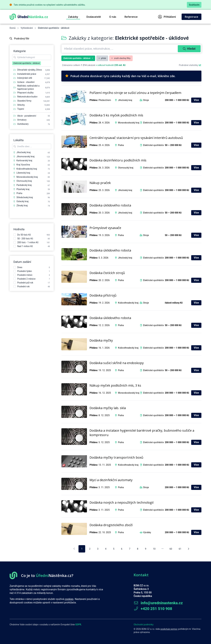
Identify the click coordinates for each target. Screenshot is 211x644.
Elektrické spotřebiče (153, 123)
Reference (131, 17)
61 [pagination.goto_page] (180, 549)
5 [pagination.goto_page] (114, 549)
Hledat (189, 49)
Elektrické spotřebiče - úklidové (78, 58)
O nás (113, 17)
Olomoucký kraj (126, 168)
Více (196, 100)
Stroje (146, 100)
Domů (13, 28)
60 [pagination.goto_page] (171, 549)
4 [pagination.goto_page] (106, 549)
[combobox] (120, 49)
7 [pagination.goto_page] (130, 549)
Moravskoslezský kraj (129, 123)
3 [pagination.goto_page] (98, 549)
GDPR (78, 625)
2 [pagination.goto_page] (90, 549)
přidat (102, 58)
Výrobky (147, 532)
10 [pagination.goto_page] (154, 549)
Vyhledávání (27, 28)
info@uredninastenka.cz (158, 603)
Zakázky (73, 17)
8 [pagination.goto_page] (138, 549)
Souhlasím (194, 5)
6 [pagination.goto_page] (122, 549)
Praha (121, 145)
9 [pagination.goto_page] (146, 549)
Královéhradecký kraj (128, 303)
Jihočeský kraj (125, 100)
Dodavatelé (94, 17)
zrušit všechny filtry (121, 58)
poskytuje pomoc (169, 629)
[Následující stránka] (189, 549)
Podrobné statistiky (190, 65)
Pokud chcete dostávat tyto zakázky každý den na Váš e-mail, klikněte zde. (120, 76)
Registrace (191, 17)
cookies (69, 599)
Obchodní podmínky (144, 625)
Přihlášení (167, 17)
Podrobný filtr (19, 39)
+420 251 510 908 (153, 609)
